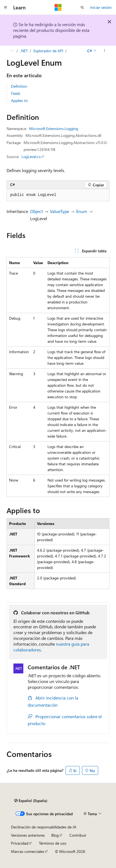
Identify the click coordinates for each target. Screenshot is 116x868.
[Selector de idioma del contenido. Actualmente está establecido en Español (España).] (31, 801)
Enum (82, 211)
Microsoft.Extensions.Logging (54, 128)
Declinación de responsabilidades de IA (44, 827)
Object (36, 211)
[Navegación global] (5, 7)
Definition (19, 86)
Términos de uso (53, 843)
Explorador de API (48, 51)
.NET (24, 51)
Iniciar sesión (101, 7)
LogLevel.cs (31, 157)
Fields (16, 93)
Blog (55, 835)
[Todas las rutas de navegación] (11, 51)
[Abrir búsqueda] (82, 7)
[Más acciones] (105, 51)
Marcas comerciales (28, 851)
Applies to (19, 100)
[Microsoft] (58, 7)
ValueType (60, 211)
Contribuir (78, 835)
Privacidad (20, 843)
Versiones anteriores (28, 835)
